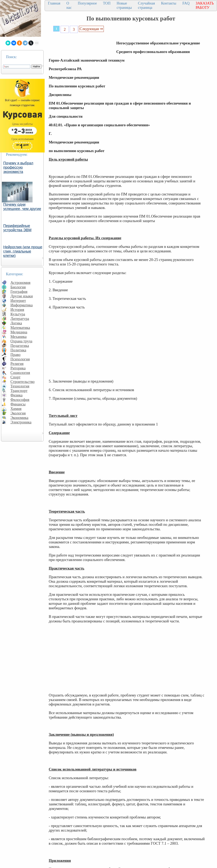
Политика (18, 350)
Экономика (19, 418)
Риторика (18, 368)
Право (15, 355)
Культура (18, 314)
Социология (20, 373)
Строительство (23, 382)
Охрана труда (21, 341)
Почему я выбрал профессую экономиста (18, 167)
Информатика (22, 305)
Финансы (18, 404)
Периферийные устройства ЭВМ (17, 228)
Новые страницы (124, 5)
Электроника (21, 422)
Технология (20, 386)
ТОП (107, 3)
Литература (20, 319)
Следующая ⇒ (91, 29)
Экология (18, 413)
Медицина (19, 332)
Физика (16, 395)
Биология (18, 287)
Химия (16, 409)
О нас (69, 5)
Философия (20, 400)
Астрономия (20, 283)
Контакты (169, 3)
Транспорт (19, 391)
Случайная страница (146, 5)
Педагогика (20, 346)
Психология (20, 359)
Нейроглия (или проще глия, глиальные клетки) (23, 251)
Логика (16, 323)
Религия (17, 364)
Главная (54, 3)
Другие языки (22, 296)
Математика (20, 328)
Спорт (15, 377)
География (19, 292)
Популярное (87, 3)
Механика (19, 337)
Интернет (18, 301)
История (17, 310)
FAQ (186, 3)
